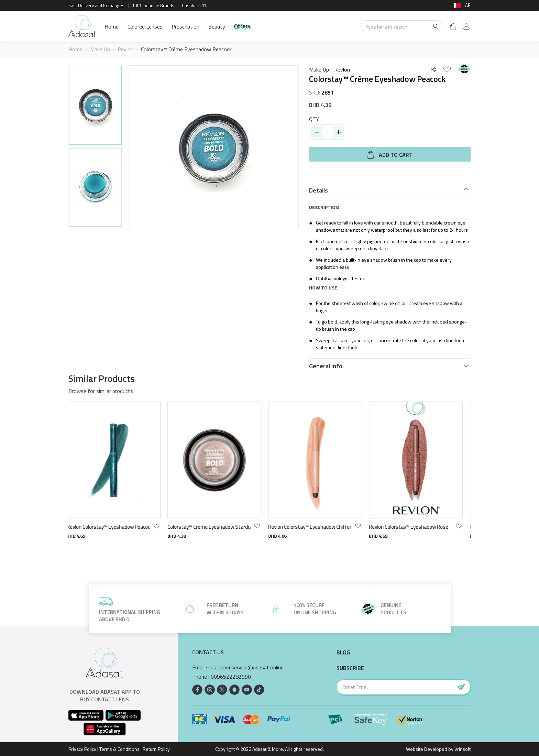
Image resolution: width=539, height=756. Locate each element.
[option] (95, 106)
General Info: (326, 366)
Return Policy (156, 749)
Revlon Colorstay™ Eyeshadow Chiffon (315, 527)
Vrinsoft (462, 749)
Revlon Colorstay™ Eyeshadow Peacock (113, 527)
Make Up (100, 49)
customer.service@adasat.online (246, 667)
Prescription (185, 26)
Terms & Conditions (119, 749)
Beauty (217, 26)
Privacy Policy (82, 749)
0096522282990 (231, 677)
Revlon (125, 49)
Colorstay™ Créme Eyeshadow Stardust (214, 527)
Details (318, 190)
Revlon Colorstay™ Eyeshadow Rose (414, 527)
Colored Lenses (145, 26)
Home (112, 26)
